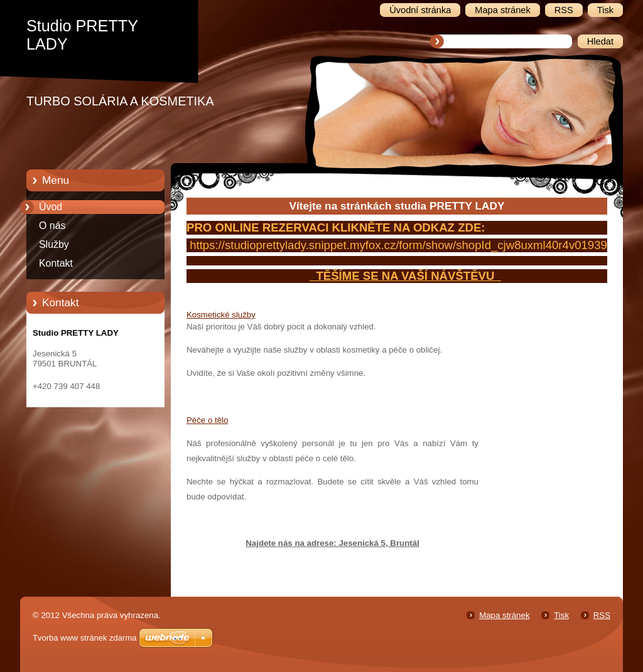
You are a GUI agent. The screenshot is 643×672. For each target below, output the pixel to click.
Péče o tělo (207, 420)
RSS (602, 615)
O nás (52, 226)
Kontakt (56, 263)
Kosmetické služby (221, 315)
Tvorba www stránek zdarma (84, 638)
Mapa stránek (504, 615)
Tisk (561, 615)
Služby (54, 244)
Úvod (51, 207)
